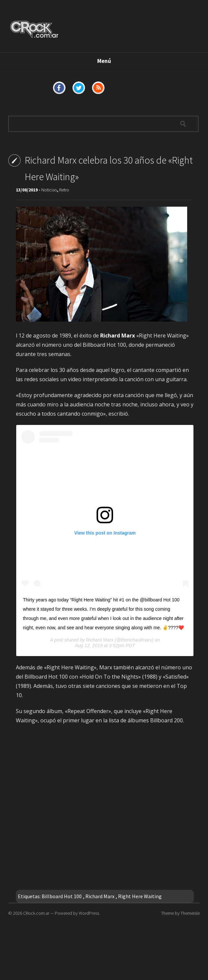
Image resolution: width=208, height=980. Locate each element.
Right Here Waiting (140, 896)
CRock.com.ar (36, 913)
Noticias (49, 190)
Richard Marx (100, 640)
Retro (64, 190)
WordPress (89, 913)
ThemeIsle (190, 913)
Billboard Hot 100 (62, 896)
